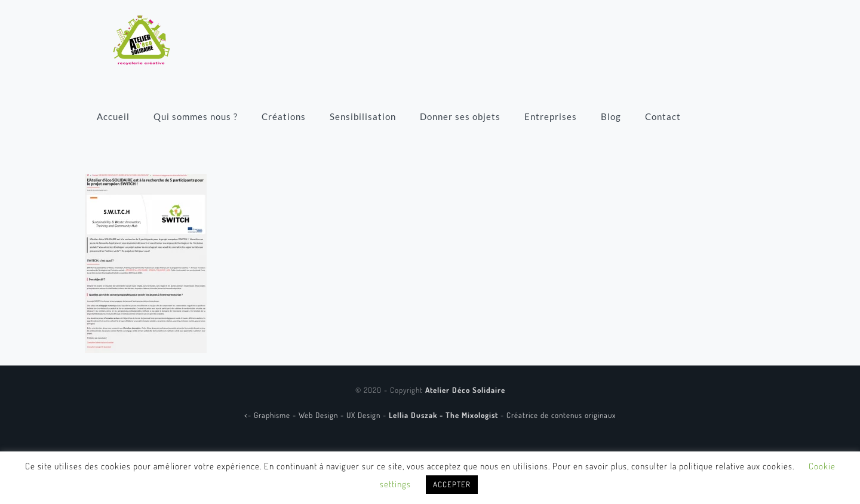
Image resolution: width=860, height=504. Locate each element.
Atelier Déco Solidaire (465, 390)
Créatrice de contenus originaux (561, 415)
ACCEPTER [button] (452, 484)
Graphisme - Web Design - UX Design (318, 415)
